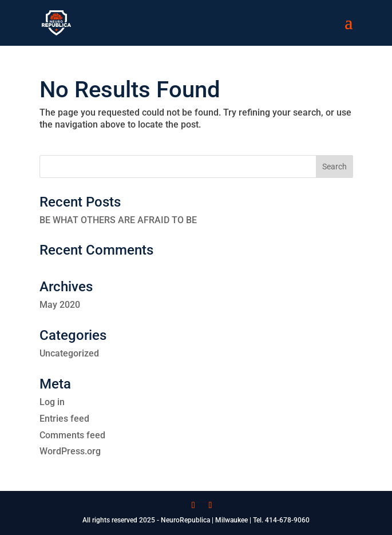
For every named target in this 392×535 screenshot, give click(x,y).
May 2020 (60, 305)
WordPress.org (70, 451)
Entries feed (64, 419)
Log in (52, 402)
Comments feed (72, 435)
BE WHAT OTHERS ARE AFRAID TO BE (118, 220)
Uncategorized (69, 353)
